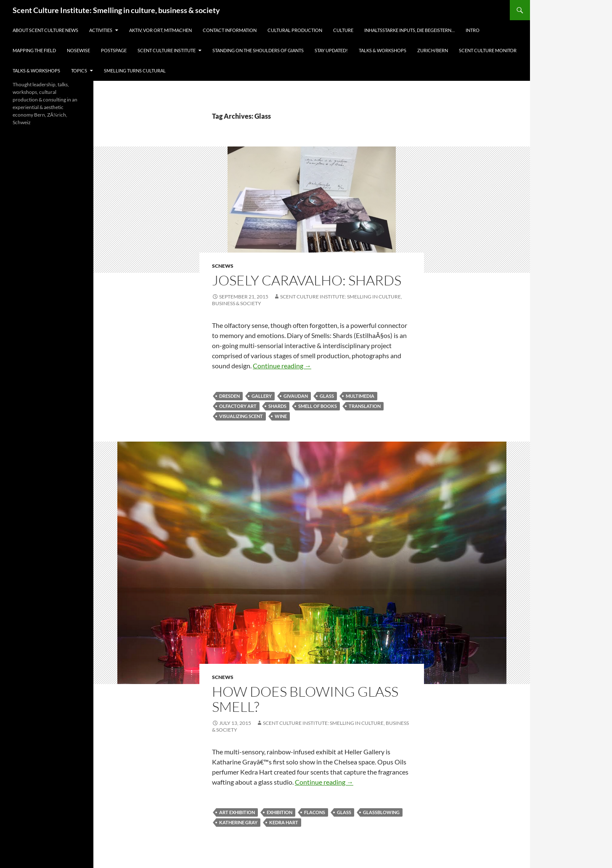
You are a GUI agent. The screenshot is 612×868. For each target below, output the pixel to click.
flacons (315, 812)
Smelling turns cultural (135, 71)
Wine (281, 416)
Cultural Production (295, 30)
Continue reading (282, 366)
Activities (101, 30)
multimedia (360, 396)
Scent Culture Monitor (488, 50)
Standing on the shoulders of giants (258, 50)
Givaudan (296, 396)
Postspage (114, 50)
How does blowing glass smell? (305, 699)
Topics (79, 71)
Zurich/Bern (433, 50)
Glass (327, 396)
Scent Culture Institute (167, 50)
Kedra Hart (284, 822)
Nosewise (78, 50)
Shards (277, 406)
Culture (343, 30)
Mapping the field (34, 50)
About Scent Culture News (45, 30)
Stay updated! (331, 50)
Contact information (230, 30)
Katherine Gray (238, 822)
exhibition (280, 812)
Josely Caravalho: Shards (307, 280)
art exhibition (237, 812)
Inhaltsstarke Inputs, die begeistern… (409, 30)
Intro (473, 30)
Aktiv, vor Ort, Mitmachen (160, 30)
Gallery (262, 396)
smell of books (318, 406)
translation (365, 406)
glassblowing (381, 812)
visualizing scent (241, 416)
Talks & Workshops (383, 50)
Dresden (229, 396)
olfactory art (238, 406)
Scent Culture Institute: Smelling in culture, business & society (116, 10)
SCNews (223, 266)
